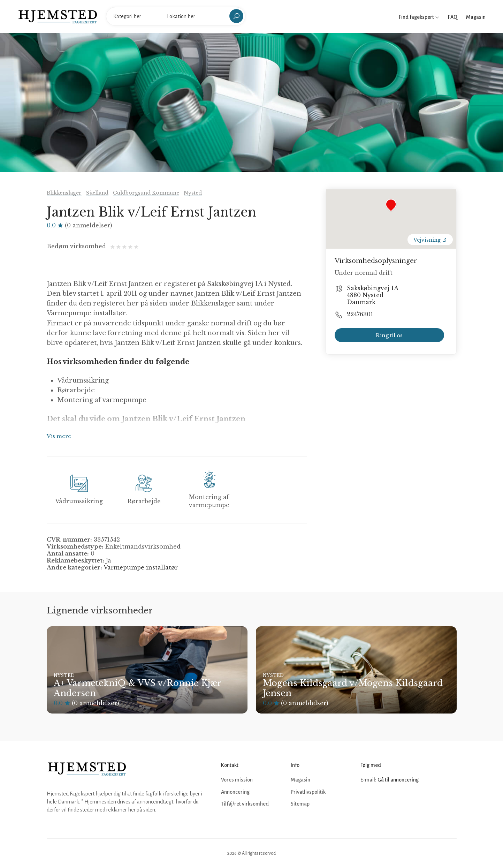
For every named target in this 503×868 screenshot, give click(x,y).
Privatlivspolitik (308, 792)
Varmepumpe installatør (141, 567)
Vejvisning (430, 240)
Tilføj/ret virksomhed (245, 804)
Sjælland (97, 193)
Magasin (476, 17)
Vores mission (237, 780)
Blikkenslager (64, 193)
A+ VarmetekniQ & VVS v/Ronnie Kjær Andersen (137, 688)
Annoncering (235, 792)
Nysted (193, 193)
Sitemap (300, 804)
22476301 (360, 314)
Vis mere (59, 436)
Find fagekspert (419, 17)
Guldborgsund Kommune (146, 193)
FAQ (453, 17)
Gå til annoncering (398, 780)
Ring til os (389, 335)
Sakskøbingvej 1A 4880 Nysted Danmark (373, 295)
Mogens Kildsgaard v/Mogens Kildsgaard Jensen (353, 688)
